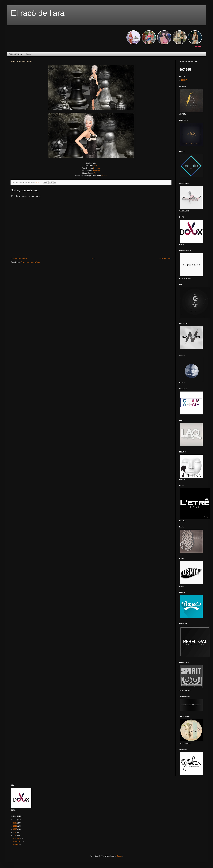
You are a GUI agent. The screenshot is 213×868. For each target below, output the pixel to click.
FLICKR (184, 80)
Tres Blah (96, 171)
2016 (15, 832)
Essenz (97, 173)
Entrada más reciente (19, 258)
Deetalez (97, 168)
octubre (16, 845)
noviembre (17, 841)
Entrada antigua (165, 258)
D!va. (95, 166)
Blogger (119, 856)
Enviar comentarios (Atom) (31, 262)
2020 (15, 820)
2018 (15, 826)
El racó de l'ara (38, 13)
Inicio (93, 258)
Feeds (29, 54)
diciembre (16, 838)
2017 (15, 829)
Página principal (15, 54)
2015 (15, 835)
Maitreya (104, 176)
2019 (15, 823)
